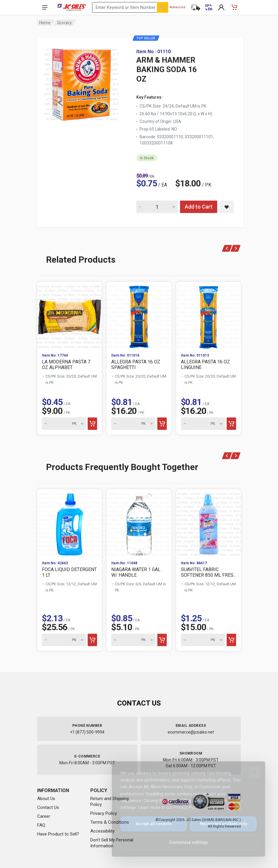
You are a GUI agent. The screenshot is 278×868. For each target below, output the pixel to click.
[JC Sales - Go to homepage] (72, 7)
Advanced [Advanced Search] (178, 7)
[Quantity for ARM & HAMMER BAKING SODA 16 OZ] (157, 207)
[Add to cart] (92, 424)
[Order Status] (195, 7)
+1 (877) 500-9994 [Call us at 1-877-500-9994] (87, 732)
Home (45, 23)
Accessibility (102, 831)
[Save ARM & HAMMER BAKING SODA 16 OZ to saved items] (227, 207)
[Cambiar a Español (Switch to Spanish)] (208, 7)
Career (44, 816)
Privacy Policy (104, 813)
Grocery (64, 23)
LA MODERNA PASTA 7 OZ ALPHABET (66, 365)
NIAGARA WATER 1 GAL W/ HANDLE (136, 572)
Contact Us (48, 807)
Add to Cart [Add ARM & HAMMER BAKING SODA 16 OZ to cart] (199, 207)
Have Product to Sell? (58, 834)
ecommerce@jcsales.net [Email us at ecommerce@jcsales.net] (191, 732)
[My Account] (221, 7)
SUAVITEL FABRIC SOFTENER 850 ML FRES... (208, 572)
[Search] (163, 7)
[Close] (250, 772)
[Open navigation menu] (45, 7)
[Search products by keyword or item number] (130, 7)
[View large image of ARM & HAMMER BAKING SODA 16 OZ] (81, 83)
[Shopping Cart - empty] (234, 7)
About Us (46, 799)
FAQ (41, 825)
